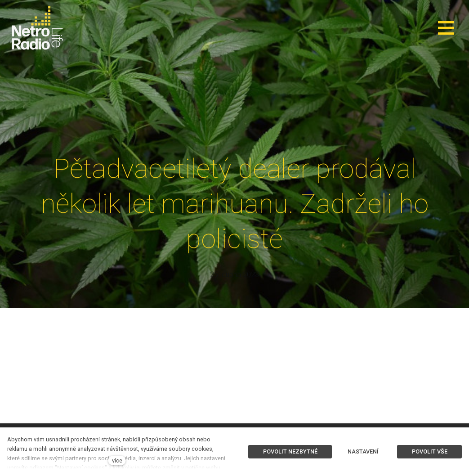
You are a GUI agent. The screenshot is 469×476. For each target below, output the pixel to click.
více (117, 460)
